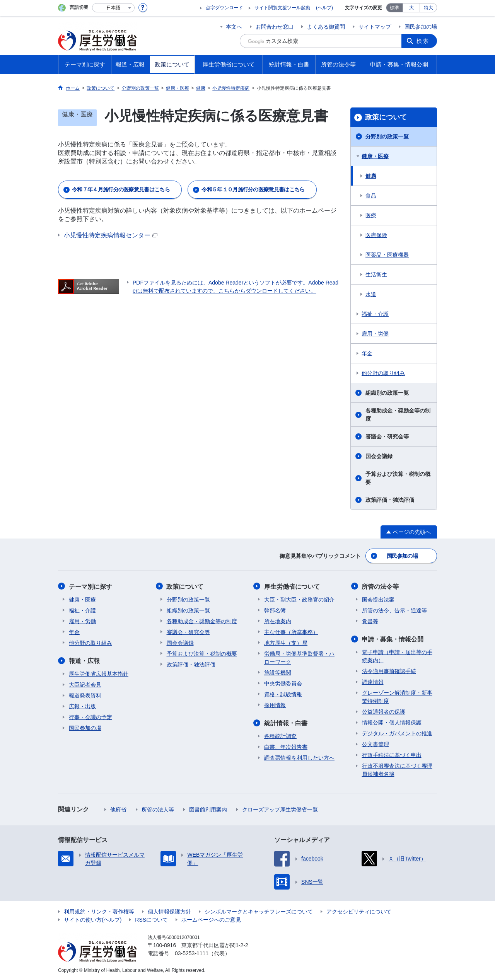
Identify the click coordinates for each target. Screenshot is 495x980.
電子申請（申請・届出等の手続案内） (397, 656)
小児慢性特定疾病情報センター (111, 235)
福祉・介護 (375, 314)
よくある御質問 (326, 27)
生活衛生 (376, 274)
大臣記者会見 (85, 684)
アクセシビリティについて (359, 911)
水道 (371, 294)
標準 (394, 8)
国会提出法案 (378, 599)
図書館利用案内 (208, 809)
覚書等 (370, 621)
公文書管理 (376, 744)
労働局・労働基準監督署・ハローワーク (299, 657)
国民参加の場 (421, 27)
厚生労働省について (292, 586)
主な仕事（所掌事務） (291, 632)
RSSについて (151, 919)
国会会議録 (379, 456)
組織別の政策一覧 (387, 393)
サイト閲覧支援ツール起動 (282, 8)
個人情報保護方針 (169, 911)
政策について (386, 117)
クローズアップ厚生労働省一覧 (280, 809)
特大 (428, 8)
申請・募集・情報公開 (393, 639)
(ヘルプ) (324, 8)
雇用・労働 (375, 334)
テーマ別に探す (90, 586)
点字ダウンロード (224, 8)
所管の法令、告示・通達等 (394, 610)
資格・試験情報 (283, 694)
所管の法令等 (381, 586)
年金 (367, 353)
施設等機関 (278, 672)
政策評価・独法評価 (390, 500)
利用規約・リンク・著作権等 (99, 911)
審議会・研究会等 (387, 436)
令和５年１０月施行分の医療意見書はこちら (253, 190)
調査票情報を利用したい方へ (299, 757)
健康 (371, 176)
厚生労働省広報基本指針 (99, 673)
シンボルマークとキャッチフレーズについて (259, 911)
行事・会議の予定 (90, 717)
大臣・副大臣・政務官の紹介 (299, 599)
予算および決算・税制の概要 (398, 478)
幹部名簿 (275, 610)
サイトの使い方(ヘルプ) (93, 919)
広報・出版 (82, 706)
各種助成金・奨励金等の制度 (398, 415)
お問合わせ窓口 (275, 27)
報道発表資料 (85, 695)
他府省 (118, 809)
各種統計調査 (280, 736)
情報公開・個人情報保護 (392, 722)
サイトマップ (375, 27)
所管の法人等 (158, 809)
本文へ (234, 27)
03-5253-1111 (192, 953)
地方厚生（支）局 (286, 643)
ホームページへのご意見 (211, 919)
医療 (371, 215)
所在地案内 (278, 621)
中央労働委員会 (283, 683)
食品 (371, 196)
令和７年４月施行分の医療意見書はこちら (121, 190)
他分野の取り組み (383, 373)
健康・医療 (375, 156)
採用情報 (275, 705)
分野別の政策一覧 (387, 136)
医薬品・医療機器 (387, 255)
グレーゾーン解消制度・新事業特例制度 (397, 696)
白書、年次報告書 (286, 747)
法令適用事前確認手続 (389, 671)
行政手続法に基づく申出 (392, 755)
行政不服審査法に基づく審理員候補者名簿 (397, 770)
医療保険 (376, 235)
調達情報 (373, 682)
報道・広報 (84, 660)
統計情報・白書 (286, 723)
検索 (423, 41)
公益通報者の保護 (384, 711)
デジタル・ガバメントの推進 (397, 733)
